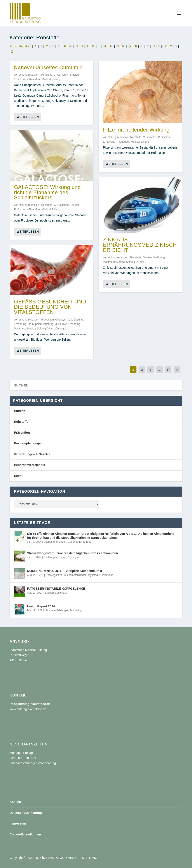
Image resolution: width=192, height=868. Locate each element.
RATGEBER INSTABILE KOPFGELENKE (56, 589)
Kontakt (15, 802)
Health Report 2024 (41, 606)
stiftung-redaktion (29, 75)
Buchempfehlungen (28, 443)
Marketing (76, 610)
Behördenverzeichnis (30, 465)
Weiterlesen (28, 117)
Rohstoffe (47, 75)
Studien (20, 411)
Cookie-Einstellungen (25, 834)
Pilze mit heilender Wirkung (136, 130)
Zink (142, 262)
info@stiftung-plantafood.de (30, 704)
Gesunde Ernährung (80, 542)
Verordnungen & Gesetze (32, 454)
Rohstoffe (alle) (20, 46)
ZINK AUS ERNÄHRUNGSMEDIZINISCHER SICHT (140, 245)
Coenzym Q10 (64, 319)
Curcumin (63, 75)
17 (168, 370)
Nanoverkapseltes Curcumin (48, 67)
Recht (18, 476)
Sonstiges (74, 557)
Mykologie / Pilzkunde (101, 575)
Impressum (18, 823)
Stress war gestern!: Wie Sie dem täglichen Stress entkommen (72, 553)
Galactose (63, 205)
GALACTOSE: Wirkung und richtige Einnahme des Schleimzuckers (47, 192)
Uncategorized (54, 575)
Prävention (47, 319)
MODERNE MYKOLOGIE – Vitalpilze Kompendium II (65, 571)
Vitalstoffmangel (57, 328)
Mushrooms (150, 137)
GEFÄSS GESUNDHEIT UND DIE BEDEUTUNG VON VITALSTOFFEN (50, 307)
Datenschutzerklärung (26, 813)
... (159, 370)
